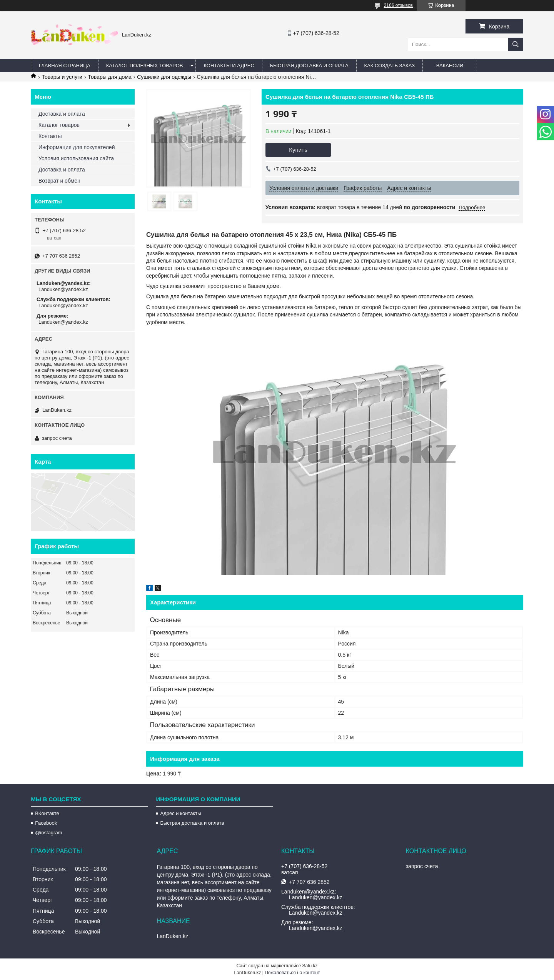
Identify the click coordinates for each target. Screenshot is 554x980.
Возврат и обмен (59, 181)
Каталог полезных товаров (145, 66)
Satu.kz (310, 966)
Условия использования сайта (76, 158)
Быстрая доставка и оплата (192, 823)
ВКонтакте (47, 813)
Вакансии (450, 66)
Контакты (50, 136)
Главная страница (65, 66)
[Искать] (516, 44)
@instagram (48, 833)
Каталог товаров (59, 125)
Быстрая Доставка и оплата (309, 66)
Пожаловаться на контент (292, 973)
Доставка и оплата (62, 114)
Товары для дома (110, 77)
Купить (298, 150)
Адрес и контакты (180, 813)
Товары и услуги (62, 77)
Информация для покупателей (77, 147)
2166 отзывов (398, 5)
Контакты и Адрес (229, 66)
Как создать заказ (390, 66)
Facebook (46, 823)
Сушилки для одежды (164, 77)
